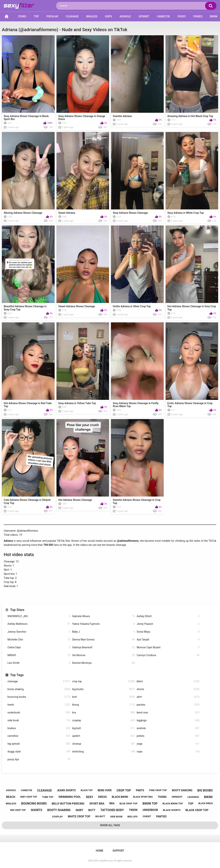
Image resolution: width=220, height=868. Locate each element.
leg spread (39, 744)
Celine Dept (39, 647)
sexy (89, 797)
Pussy (182, 16)
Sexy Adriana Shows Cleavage (130, 213)
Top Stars (17, 610)
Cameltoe (163, 16)
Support (118, 851)
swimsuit (177, 797)
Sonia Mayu (168, 632)
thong (104, 705)
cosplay (104, 720)
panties (168, 705)
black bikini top (173, 804)
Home (7, 17)
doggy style (39, 752)
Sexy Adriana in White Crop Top (186, 213)
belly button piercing (68, 804)
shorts (168, 689)
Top (36, 16)
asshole (168, 728)
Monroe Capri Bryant (168, 647)
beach (11, 797)
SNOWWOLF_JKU (39, 616)
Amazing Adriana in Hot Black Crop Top (190, 116)
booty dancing (182, 790)
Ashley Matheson (39, 624)
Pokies (198, 16)
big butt (104, 728)
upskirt (104, 736)
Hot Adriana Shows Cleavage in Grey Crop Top (192, 308)
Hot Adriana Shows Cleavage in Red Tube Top (28, 405)
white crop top (79, 816)
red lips (133, 817)
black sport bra (143, 797)
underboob (39, 713)
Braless (92, 16)
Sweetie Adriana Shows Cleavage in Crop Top (137, 501)
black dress (206, 803)
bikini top (150, 804)
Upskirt (144, 16)
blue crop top (129, 804)
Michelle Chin (39, 640)
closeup (104, 744)
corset (147, 816)
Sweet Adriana (67, 213)
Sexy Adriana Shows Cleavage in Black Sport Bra (26, 118)
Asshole (125, 16)
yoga (168, 744)
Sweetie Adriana (122, 116)
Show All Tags (110, 825)
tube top (48, 797)
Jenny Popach (168, 624)
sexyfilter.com (106, 861)
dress (102, 797)
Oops (108, 16)
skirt (168, 697)
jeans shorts (66, 790)
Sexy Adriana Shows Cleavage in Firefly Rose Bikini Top (136, 405)
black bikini (120, 797)
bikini (168, 681)
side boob (39, 720)
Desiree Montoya (104, 663)
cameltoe (39, 736)
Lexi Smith (39, 663)
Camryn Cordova (168, 655)
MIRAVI (39, 655)
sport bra (97, 804)
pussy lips (39, 759)
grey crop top (29, 797)
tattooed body (112, 810)
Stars (22, 16)
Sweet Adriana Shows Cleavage (77, 306)
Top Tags (17, 675)
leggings (168, 720)
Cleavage (72, 16)
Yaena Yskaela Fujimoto (104, 624)
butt (104, 697)
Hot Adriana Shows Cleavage (75, 500)
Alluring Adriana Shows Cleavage (23, 213)
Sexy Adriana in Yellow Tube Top (77, 403)
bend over (168, 713)
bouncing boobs (39, 697)
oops (168, 752)
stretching (104, 752)
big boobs (104, 689)
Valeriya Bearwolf (104, 647)
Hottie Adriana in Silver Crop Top (132, 306)
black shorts (172, 810)
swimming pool (70, 797)
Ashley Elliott (168, 616)
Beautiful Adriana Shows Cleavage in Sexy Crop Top (25, 308)
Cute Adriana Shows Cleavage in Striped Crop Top (27, 501)
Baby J (104, 632)
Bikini (214, 16)
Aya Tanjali (168, 640)
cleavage (39, 681)
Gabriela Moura (104, 616)
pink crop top (158, 790)
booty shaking (39, 689)
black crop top (197, 810)
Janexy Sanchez (39, 632)
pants (140, 790)
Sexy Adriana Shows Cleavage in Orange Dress (82, 118)
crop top (104, 681)
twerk (39, 705)
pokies (168, 736)
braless (39, 728)
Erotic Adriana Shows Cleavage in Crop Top (190, 405)
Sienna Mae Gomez (104, 640)
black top (87, 790)
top (191, 804)
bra (104, 713)
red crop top (18, 810)
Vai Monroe (104, 655)
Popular (52, 16)
